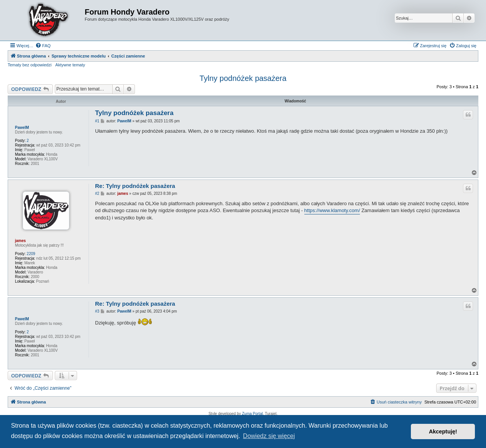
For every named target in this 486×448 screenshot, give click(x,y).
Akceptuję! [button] (443, 432)
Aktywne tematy (70, 65)
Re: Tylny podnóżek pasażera (135, 186)
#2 (97, 194)
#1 (97, 121)
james (20, 241)
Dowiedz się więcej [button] (269, 436)
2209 (31, 254)
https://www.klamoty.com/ (332, 210)
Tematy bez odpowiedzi (30, 65)
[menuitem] (43, 46)
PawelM (22, 128)
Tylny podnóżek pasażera (243, 78)
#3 (97, 311)
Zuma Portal (252, 414)
